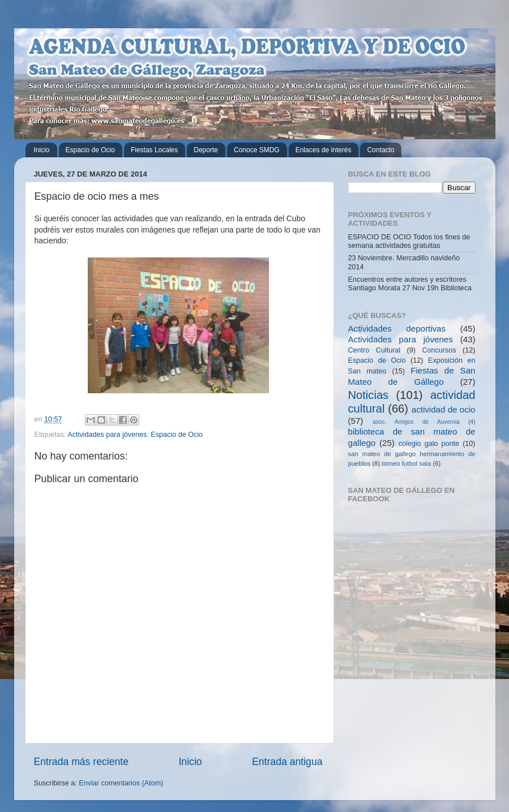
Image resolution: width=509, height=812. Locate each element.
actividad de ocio (444, 409)
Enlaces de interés (324, 150)
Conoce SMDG (257, 150)
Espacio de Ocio (90, 150)
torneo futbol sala (406, 463)
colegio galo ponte (429, 444)
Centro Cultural (375, 350)
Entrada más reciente (82, 762)
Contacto (380, 150)
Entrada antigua (287, 762)
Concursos (439, 350)
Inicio (42, 150)
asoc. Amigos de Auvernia (416, 422)
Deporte (206, 150)
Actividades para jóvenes (107, 435)
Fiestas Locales (154, 150)
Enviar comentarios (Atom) (121, 783)
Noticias (369, 395)
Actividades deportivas (397, 328)
